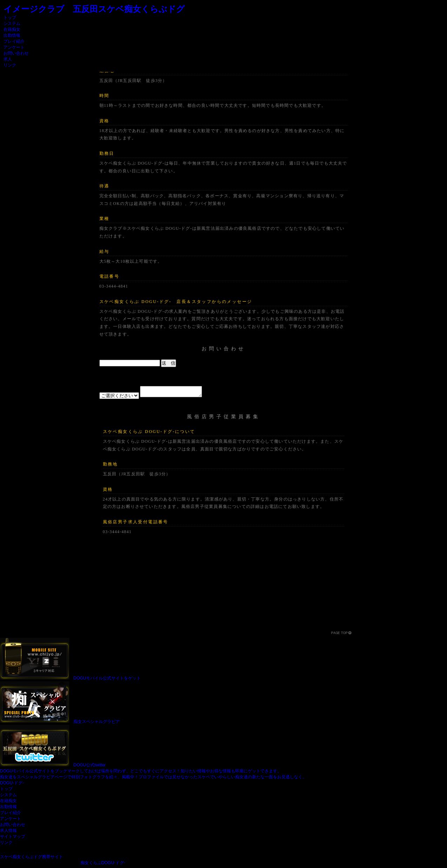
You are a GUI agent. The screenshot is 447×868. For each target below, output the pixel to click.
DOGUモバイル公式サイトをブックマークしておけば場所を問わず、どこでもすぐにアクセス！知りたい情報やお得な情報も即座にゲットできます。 (141, 773)
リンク (10, 65)
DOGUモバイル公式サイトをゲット (107, 680)
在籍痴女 (12, 29)
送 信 (169, 363)
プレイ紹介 (14, 41)
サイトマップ (13, 839)
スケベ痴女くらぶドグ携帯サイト (32, 859)
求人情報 (8, 833)
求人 (8, 59)
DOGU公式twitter (90, 767)
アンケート (14, 47)
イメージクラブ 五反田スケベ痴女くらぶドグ (94, 9)
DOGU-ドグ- (12, 785)
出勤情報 (12, 35)
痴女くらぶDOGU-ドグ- (103, 865)
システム (12, 23)
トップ (10, 18)
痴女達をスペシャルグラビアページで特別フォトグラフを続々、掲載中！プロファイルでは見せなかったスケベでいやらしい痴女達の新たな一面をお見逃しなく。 (153, 779)
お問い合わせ (16, 53)
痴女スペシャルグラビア (97, 724)
